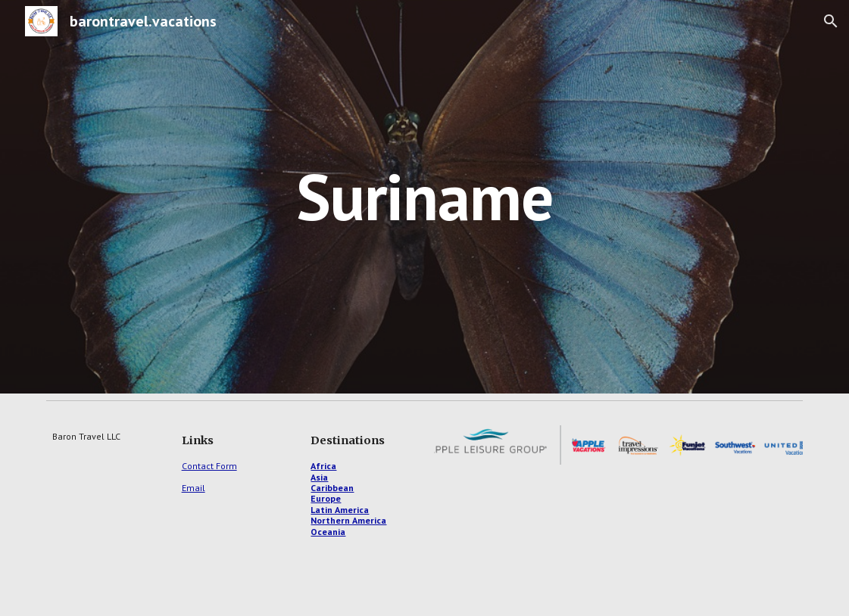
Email (194, 488)
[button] (831, 21)
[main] (425, 196)
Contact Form (209, 466)
